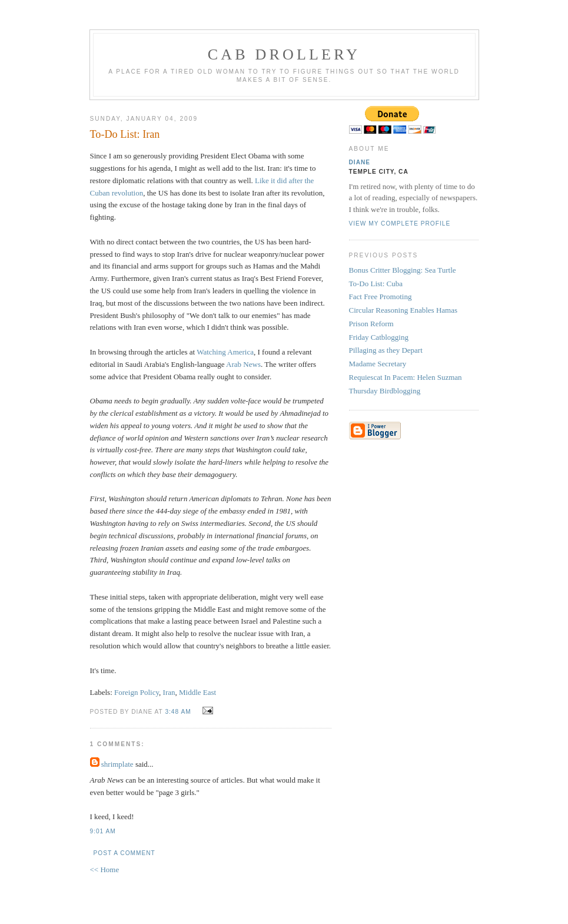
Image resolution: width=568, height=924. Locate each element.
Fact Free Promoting (381, 297)
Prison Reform (371, 324)
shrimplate (117, 764)
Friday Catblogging (379, 337)
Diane (360, 162)
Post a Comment (124, 853)
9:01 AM (103, 831)
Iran (169, 692)
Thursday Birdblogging (385, 391)
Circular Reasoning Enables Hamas (403, 310)
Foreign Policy (137, 692)
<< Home (105, 870)
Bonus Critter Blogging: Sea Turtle (403, 270)
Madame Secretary (378, 364)
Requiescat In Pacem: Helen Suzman (406, 377)
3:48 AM (178, 712)
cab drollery (284, 54)
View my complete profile (400, 223)
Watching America (225, 352)
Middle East (197, 692)
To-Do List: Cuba (376, 284)
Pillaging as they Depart (386, 350)
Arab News (243, 364)
